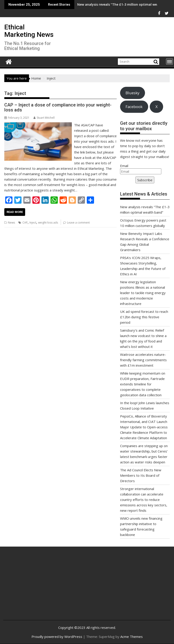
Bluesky (132, 93)
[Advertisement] (35, 587)
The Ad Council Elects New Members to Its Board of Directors (141, 475)
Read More (15, 212)
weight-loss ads (48, 223)
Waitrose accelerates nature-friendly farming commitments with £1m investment (143, 360)
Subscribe (145, 180)
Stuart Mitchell (44, 118)
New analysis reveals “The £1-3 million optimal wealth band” (96, 4)
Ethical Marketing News (29, 31)
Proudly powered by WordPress (57, 637)
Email (124, 166)
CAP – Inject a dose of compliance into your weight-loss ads (58, 107)
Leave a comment (78, 223)
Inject (33, 223)
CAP (25, 223)
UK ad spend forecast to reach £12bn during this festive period (144, 317)
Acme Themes (132, 637)
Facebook (134, 107)
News (11, 223)
